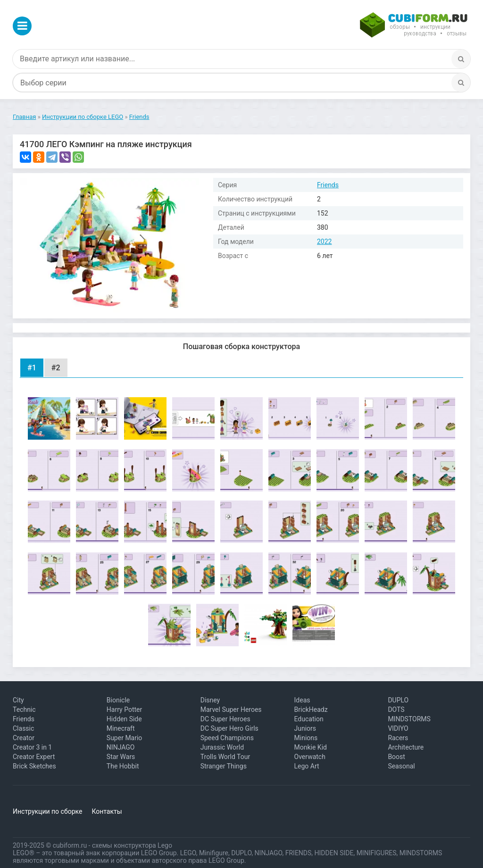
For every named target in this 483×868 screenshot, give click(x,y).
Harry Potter (124, 709)
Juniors (305, 728)
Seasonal (401, 766)
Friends (328, 185)
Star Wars (121, 757)
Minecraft (121, 728)
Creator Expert (34, 757)
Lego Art (307, 766)
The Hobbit (123, 766)
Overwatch (310, 757)
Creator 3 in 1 (32, 747)
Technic (24, 709)
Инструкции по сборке (47, 811)
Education (309, 719)
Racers (398, 738)
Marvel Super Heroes (231, 709)
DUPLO (398, 700)
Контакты (107, 811)
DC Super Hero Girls (229, 728)
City (18, 700)
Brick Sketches (34, 766)
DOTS (396, 709)
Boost (396, 757)
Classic (23, 728)
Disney (210, 700)
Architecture (406, 747)
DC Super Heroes (225, 719)
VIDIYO (398, 728)
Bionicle (118, 700)
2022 (324, 242)
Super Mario (125, 738)
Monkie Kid (311, 747)
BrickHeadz (311, 709)
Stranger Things (224, 766)
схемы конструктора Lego (132, 845)
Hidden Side (124, 719)
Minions (306, 738)
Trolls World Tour (225, 757)
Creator (24, 738)
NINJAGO (121, 747)
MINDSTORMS (409, 719)
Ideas (302, 700)
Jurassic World (222, 747)
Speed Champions (227, 738)
